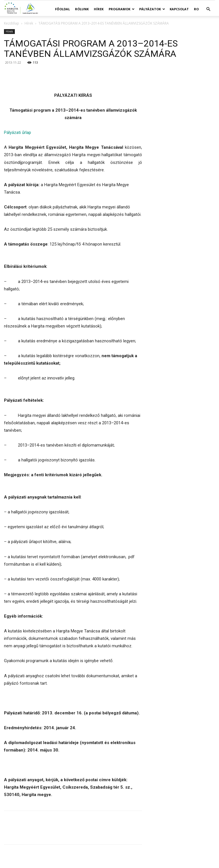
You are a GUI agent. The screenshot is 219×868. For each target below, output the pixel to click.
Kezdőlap (12, 23)
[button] (208, 9)
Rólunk (82, 9)
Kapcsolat (179, 9)
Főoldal (62, 9)
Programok (122, 9)
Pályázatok (152, 9)
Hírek (99, 9)
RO (196, 9)
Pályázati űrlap (18, 132)
